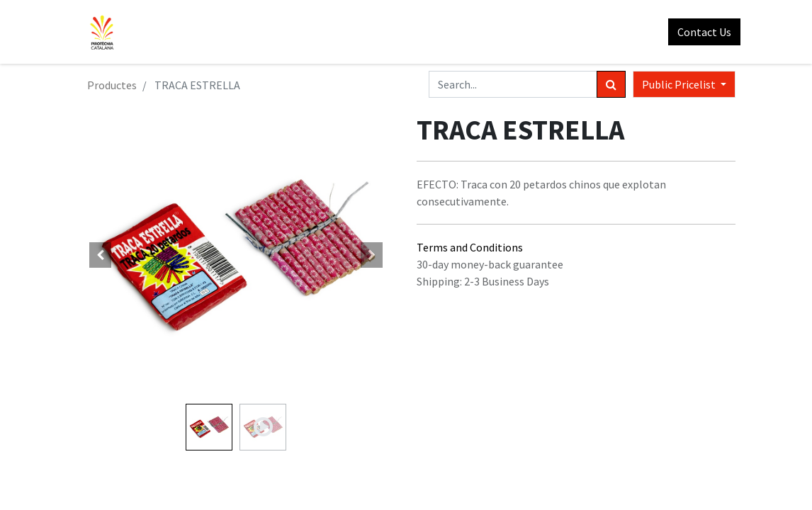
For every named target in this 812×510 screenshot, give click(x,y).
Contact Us (699, 32)
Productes (112, 85)
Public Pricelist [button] (680, 84)
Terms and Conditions (470, 247)
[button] (101, 255)
